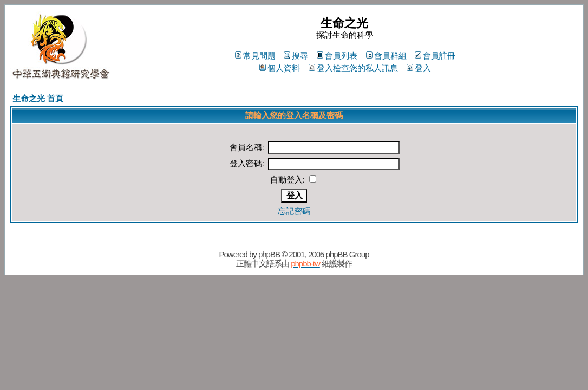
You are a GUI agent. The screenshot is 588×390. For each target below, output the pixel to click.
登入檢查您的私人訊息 (353, 68)
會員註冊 (435, 56)
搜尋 (296, 56)
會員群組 (386, 56)
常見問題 (255, 56)
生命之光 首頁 (38, 98)
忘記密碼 (294, 211)
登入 (419, 68)
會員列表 (337, 56)
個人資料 (280, 68)
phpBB (269, 254)
